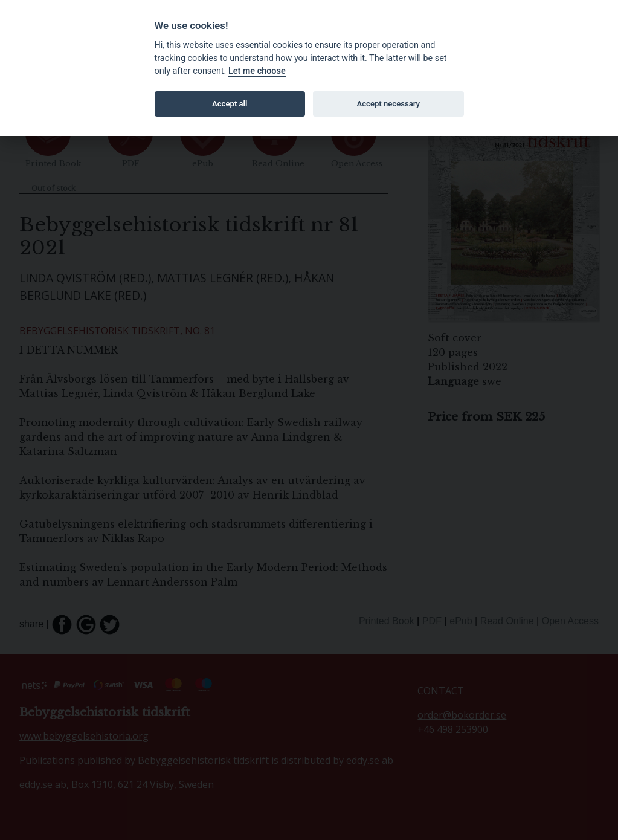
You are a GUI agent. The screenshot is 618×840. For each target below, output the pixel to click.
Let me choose (257, 71)
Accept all (230, 104)
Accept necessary (388, 104)
